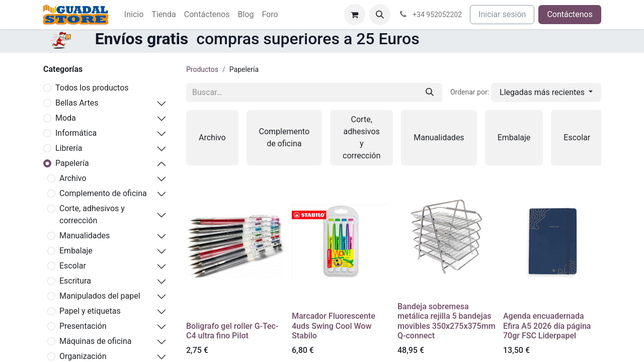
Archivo (73, 178)
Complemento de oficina (103, 193)
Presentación (83, 326)
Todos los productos (92, 88)
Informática (76, 133)
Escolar (73, 266)
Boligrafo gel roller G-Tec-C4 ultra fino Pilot (232, 331)
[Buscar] (430, 93)
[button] (380, 15)
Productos (202, 69)
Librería (69, 148)
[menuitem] (134, 15)
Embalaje (76, 251)
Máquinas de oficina (96, 341)
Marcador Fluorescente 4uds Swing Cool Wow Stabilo (334, 326)
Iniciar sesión (502, 14)
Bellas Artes (77, 103)
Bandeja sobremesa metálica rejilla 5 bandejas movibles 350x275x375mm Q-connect (447, 321)
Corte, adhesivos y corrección (92, 214)
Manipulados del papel (100, 296)
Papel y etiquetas (90, 311)
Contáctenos (570, 14)
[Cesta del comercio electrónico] (355, 15)
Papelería (72, 163)
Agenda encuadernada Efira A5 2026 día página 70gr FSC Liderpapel (547, 326)
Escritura (75, 281)
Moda (66, 118)
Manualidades (85, 236)
